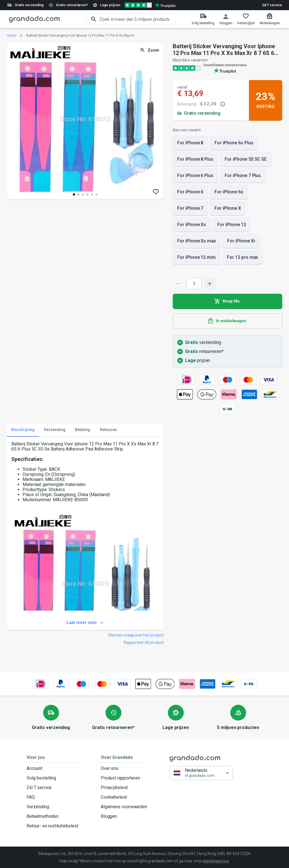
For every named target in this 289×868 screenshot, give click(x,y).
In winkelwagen (227, 321)
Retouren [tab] (108, 430)
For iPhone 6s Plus (234, 143)
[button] (201, 773)
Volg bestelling (52, 778)
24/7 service (272, 5)
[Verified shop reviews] (150, 5)
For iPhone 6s (229, 192)
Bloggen (124, 816)
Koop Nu (227, 301)
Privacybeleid (124, 788)
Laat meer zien (85, 623)
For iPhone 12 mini (196, 257)
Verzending (52, 807)
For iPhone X (228, 208)
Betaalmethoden (52, 816)
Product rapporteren (124, 778)
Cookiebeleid (124, 797)
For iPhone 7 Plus (243, 176)
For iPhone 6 (190, 192)
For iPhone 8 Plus (195, 159)
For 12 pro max (242, 257)
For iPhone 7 (190, 208)
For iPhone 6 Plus (195, 176)
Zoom (150, 50)
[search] (138, 19)
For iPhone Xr (241, 241)
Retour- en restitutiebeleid (52, 826)
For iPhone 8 (190, 143)
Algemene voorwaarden (124, 807)
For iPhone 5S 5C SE (246, 159)
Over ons (124, 768)
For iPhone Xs (192, 225)
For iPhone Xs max (197, 241)
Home (11, 36)
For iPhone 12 (232, 225)
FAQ (52, 797)
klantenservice (216, 861)
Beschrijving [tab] (23, 430)
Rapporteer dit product (144, 642)
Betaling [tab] (83, 430)
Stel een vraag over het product (136, 635)
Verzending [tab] (55, 430)
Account (52, 768)
